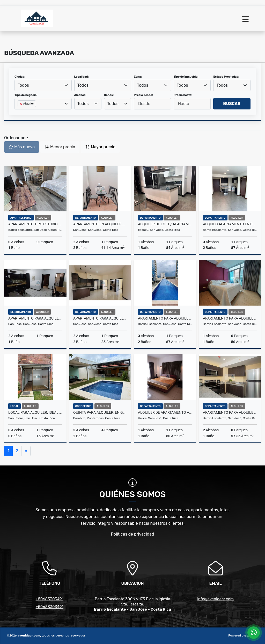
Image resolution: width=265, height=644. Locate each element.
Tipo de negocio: (26, 95)
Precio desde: (143, 95)
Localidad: (82, 77)
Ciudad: (20, 77)
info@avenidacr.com (215, 599)
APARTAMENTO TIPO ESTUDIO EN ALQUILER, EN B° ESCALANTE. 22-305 (35, 224)
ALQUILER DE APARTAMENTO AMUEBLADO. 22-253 (165, 412)
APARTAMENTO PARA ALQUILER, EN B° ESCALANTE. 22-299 (230, 318)
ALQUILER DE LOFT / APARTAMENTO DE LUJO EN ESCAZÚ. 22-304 (165, 224)
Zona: (138, 77)
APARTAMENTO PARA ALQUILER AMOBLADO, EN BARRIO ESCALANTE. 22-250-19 (230, 412)
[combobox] (43, 85)
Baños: (109, 95)
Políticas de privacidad (133, 534)
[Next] (26, 451)
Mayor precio (100, 147)
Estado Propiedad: (226, 77)
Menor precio (60, 147)
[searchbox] (19, 112)
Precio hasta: (183, 95)
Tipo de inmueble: (186, 77)
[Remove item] (21, 104)
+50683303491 (50, 599)
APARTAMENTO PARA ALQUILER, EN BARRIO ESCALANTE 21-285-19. (165, 318)
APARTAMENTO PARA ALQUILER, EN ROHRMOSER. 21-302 (100, 318)
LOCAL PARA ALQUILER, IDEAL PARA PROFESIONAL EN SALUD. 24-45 (35, 412)
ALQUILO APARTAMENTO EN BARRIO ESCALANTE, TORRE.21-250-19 (230, 224)
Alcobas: (80, 95)
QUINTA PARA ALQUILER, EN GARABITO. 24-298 (100, 412)
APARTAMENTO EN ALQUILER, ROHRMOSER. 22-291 (100, 224)
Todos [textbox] (23, 85)
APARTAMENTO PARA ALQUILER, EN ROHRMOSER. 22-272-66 (35, 318)
